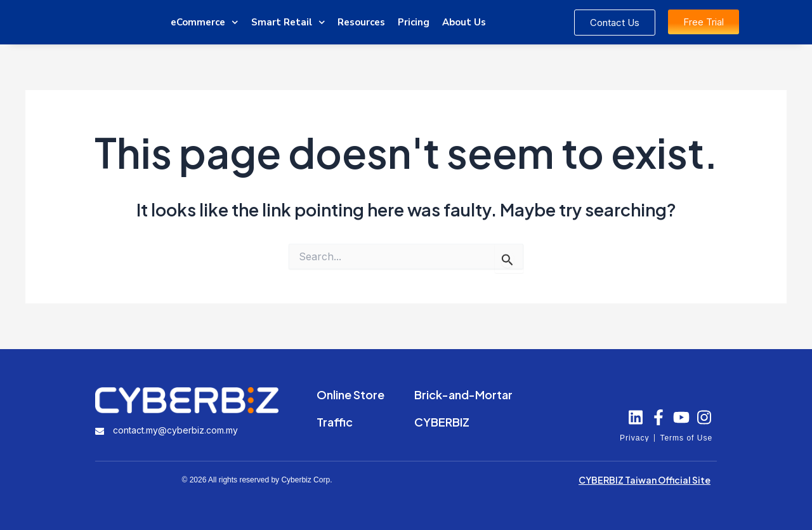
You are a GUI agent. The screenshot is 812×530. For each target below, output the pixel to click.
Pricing (414, 22)
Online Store (350, 394)
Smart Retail (288, 23)
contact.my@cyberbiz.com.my (176, 430)
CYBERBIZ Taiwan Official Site (645, 480)
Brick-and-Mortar (463, 394)
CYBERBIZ (442, 422)
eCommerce (205, 23)
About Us (464, 22)
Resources (361, 22)
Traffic (335, 422)
